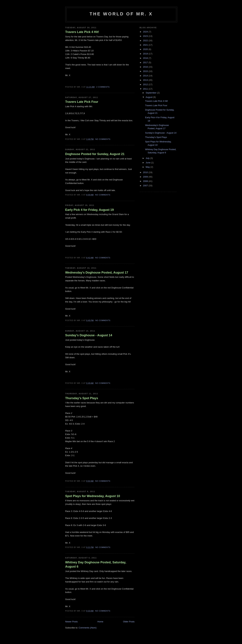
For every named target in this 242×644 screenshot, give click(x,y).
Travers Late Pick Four (82, 102)
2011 (146, 89)
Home (100, 622)
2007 (146, 186)
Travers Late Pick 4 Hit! (82, 32)
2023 (146, 36)
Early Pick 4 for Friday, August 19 (90, 210)
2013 (146, 80)
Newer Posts (72, 622)
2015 (146, 71)
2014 (146, 76)
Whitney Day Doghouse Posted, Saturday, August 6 (96, 564)
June (148, 163)
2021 (146, 45)
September (151, 93)
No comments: (103, 139)
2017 (146, 62)
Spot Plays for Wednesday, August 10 (93, 496)
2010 (146, 172)
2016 (146, 67)
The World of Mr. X (121, 14)
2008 (146, 181)
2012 (146, 84)
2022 (146, 40)
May (148, 167)
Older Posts (129, 622)
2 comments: (104, 87)
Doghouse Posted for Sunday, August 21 (95, 154)
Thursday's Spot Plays (82, 398)
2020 (146, 49)
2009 (146, 177)
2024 (146, 32)
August (149, 97)
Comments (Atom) (88, 628)
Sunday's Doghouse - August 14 (89, 335)
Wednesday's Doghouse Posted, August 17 (97, 273)
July (148, 158)
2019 (146, 54)
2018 (146, 58)
